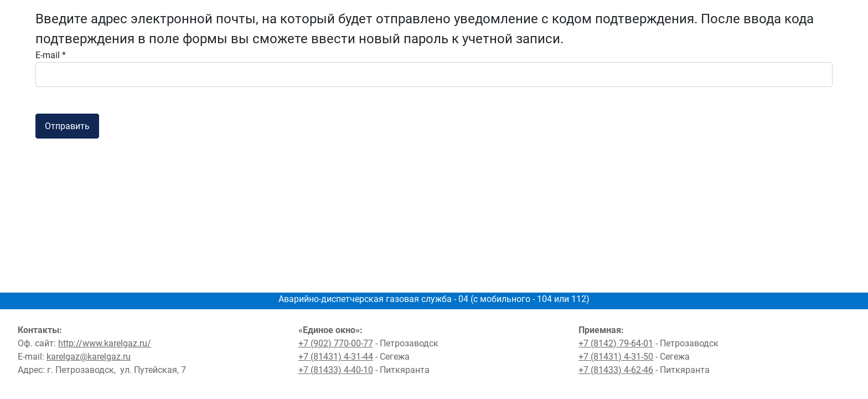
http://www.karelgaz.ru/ (105, 343)
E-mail (51, 55)
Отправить (67, 126)
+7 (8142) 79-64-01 (616, 343)
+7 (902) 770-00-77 (336, 343)
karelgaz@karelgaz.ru (89, 357)
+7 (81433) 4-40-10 (336, 370)
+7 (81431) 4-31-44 (336, 357)
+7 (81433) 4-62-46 (616, 370)
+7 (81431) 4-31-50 (616, 357)
